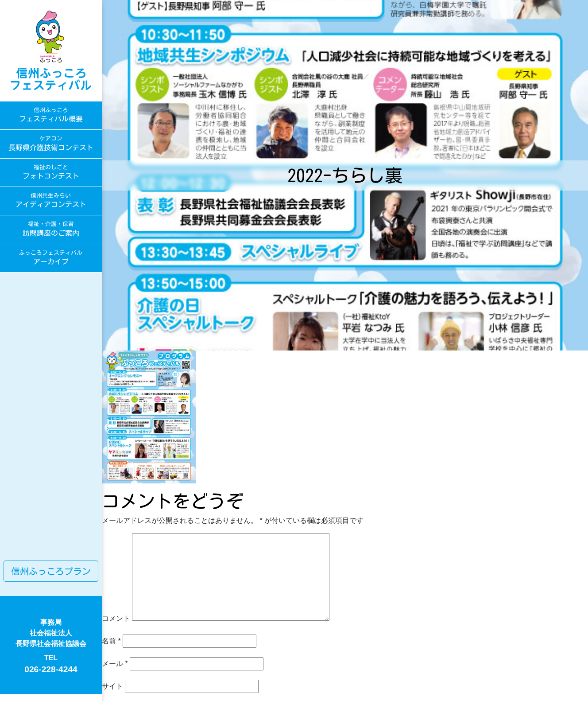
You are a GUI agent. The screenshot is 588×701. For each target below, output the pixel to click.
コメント (116, 618)
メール (115, 664)
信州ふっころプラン (51, 571)
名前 (111, 641)
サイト (112, 686)
